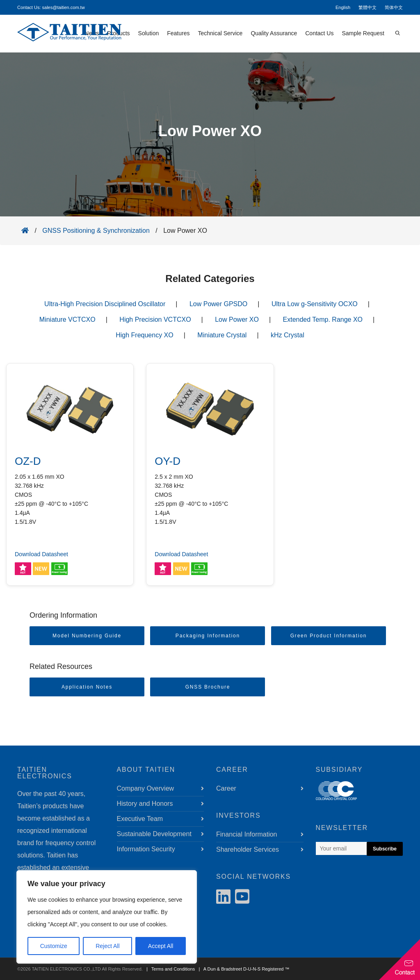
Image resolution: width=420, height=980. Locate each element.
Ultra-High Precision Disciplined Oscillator (105, 304)
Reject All (107, 946)
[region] (107, 917)
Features (178, 33)
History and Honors (145, 804)
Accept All (161, 946)
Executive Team (140, 819)
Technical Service (220, 33)
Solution (149, 33)
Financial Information (247, 834)
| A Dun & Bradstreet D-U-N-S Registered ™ (243, 969)
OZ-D (28, 461)
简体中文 (394, 7)
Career (226, 788)
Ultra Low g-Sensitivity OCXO (315, 304)
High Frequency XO (145, 335)
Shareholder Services (248, 849)
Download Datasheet (41, 554)
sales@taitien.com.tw (64, 7)
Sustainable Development (154, 834)
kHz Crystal (288, 335)
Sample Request (363, 33)
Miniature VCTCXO (67, 319)
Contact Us (319, 33)
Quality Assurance (274, 33)
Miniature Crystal (222, 335)
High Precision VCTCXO (155, 319)
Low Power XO (237, 319)
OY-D (168, 461)
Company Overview (146, 788)
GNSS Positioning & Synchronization (96, 231)
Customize (54, 946)
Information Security (146, 849)
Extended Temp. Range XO (323, 319)
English (343, 7)
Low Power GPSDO (218, 304)
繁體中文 (367, 7)
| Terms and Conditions (169, 969)
